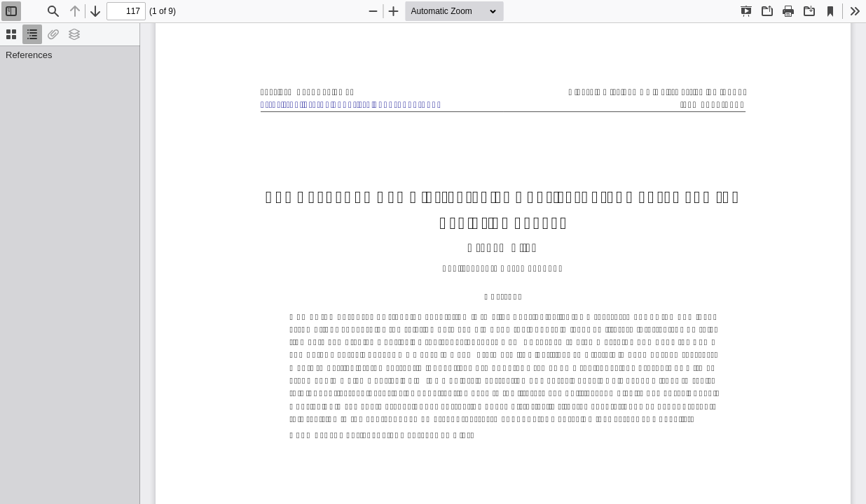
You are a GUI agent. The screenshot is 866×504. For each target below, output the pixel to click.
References (29, 55)
